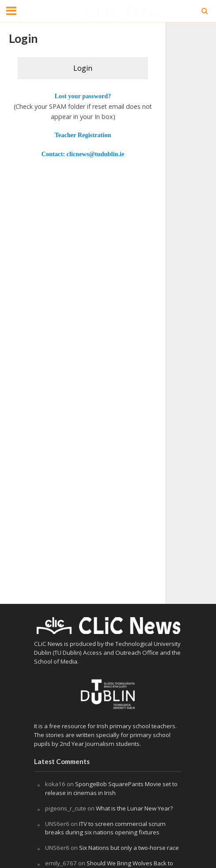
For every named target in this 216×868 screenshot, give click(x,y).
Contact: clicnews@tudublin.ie (83, 154)
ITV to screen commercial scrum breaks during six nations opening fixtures (105, 828)
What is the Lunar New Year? (134, 808)
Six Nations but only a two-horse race (129, 848)
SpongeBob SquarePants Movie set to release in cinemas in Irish (111, 788)
